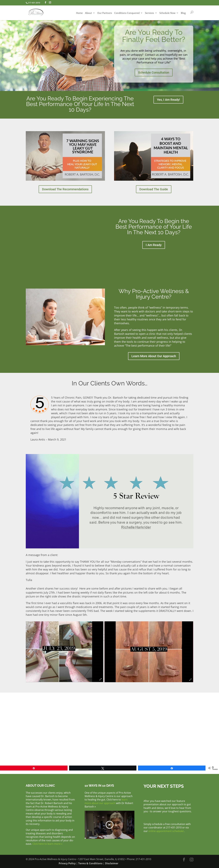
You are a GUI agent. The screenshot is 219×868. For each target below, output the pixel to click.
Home (79, 13)
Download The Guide (154, 189)
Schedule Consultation (154, 72)
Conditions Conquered (127, 13)
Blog (183, 13)
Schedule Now (167, 13)
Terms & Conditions (90, 863)
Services (149, 13)
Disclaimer (112, 863)
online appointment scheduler (166, 831)
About (88, 13)
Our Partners (105, 13)
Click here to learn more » (47, 844)
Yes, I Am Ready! (168, 100)
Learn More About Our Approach (154, 356)
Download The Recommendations (65, 189)
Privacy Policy (67, 863)
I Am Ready (154, 245)
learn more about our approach (106, 801)
